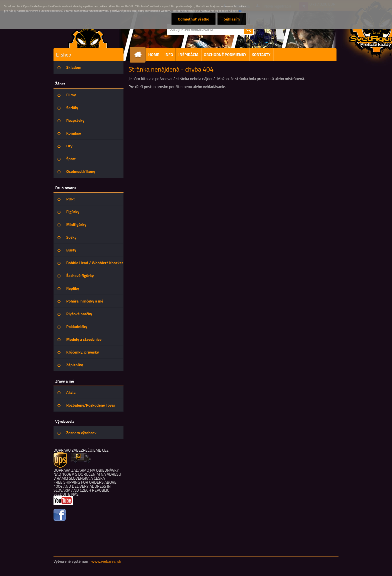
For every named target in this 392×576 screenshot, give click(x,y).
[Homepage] (140, 55)
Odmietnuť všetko (193, 19)
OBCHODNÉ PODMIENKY (225, 55)
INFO (169, 55)
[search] (248, 30)
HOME (154, 55)
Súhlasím (232, 19)
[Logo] (88, 36)
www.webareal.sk (106, 561)
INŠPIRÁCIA (188, 55)
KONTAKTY (261, 55)
